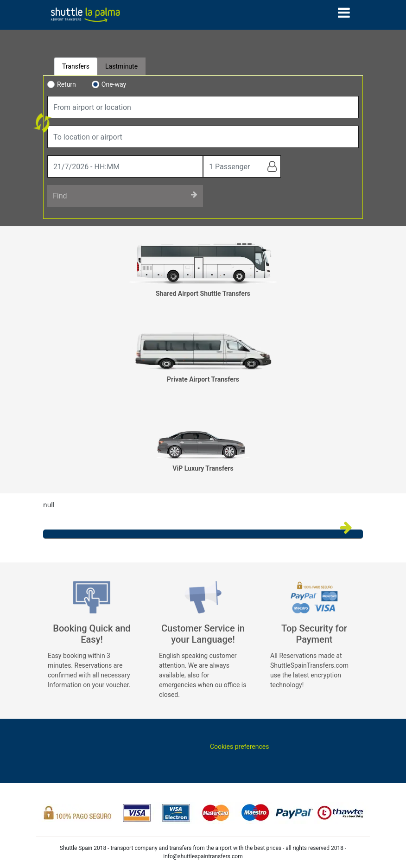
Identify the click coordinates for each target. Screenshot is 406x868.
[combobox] (203, 107)
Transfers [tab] (76, 66)
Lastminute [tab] (121, 66)
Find (125, 195)
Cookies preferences (239, 747)
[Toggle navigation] (344, 13)
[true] (125, 166)
